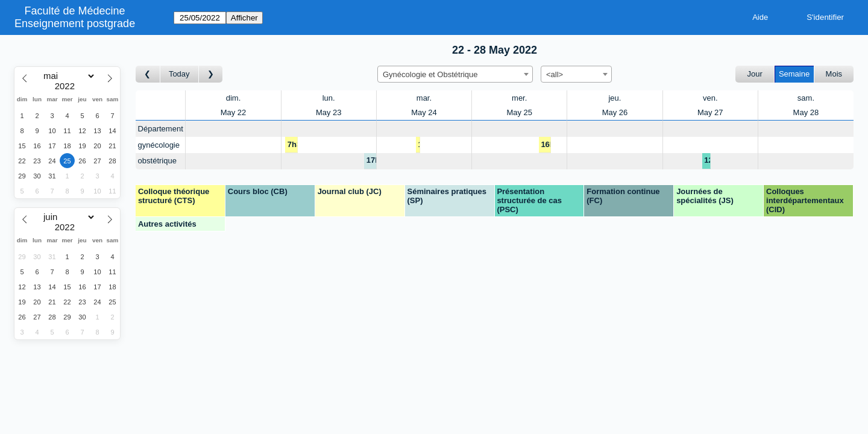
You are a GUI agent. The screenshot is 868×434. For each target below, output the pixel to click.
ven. (710, 98)
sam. (806, 98)
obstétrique (157, 161)
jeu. (615, 98)
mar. (424, 98)
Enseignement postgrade (75, 24)
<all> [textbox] (555, 74)
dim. (234, 98)
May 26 (615, 112)
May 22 (234, 112)
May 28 (806, 112)
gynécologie (159, 145)
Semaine (794, 74)
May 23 (329, 112)
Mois (834, 74)
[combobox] (455, 74)
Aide (760, 17)
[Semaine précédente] (148, 74)
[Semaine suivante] (211, 74)
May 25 (519, 112)
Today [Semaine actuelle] (179, 74)
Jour (755, 74)
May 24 (424, 112)
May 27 (710, 112)
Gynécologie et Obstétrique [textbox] (430, 74)
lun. (329, 98)
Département (161, 129)
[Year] (68, 86)
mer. (519, 98)
